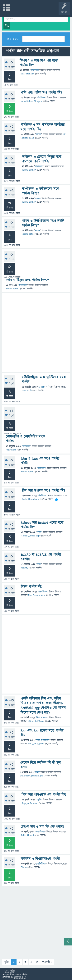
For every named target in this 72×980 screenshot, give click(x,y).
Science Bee (20, 977)
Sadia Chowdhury (31, 499)
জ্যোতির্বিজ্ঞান (41, 864)
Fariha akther (29, 170)
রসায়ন (39, 134)
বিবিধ (39, 564)
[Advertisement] (36, 333)
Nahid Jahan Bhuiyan (31, 101)
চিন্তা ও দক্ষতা (42, 718)
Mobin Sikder (21, 975)
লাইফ (38, 772)
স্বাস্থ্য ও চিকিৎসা (43, 740)
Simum (24, 867)
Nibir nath (27, 391)
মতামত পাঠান (9, 971)
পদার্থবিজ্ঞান (43, 592)
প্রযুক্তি (39, 532)
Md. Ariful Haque (36, 721)
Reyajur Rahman (30, 803)
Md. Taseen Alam (37, 595)
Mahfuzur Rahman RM (32, 776)
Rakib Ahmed (27, 835)
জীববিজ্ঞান (35, 70)
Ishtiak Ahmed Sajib (31, 536)
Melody (24, 568)
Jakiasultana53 (27, 74)
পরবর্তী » (47, 962)
